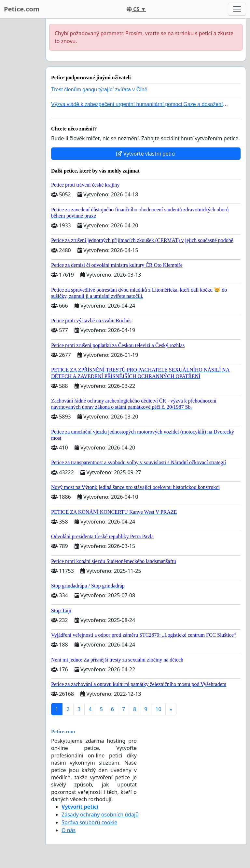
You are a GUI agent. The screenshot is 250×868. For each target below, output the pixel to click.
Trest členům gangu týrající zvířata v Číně (99, 90)
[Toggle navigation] (237, 9)
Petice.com (22, 9)
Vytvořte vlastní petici (146, 154)
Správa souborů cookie (89, 822)
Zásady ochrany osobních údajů (100, 815)
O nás (69, 830)
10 (158, 709)
